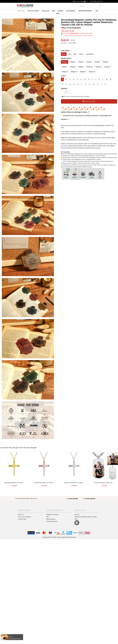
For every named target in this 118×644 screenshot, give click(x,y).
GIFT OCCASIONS (34, 11)
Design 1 (65, 62)
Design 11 (99, 67)
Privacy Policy (22, 519)
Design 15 (83, 72)
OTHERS (61, 11)
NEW (58, 13)
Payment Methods (52, 521)
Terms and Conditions (25, 517)
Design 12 (107, 67)
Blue (75, 54)
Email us (77, 514)
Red (70, 54)
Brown (81, 54)
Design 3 (81, 62)
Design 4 (89, 62)
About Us (21, 514)
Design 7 (65, 67)
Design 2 (73, 62)
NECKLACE (46, 11)
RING (54, 11)
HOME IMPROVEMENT (86, 11)
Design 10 (90, 67)
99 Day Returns (51, 519)
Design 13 (65, 72)
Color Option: (66, 51)
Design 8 (73, 67)
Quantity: (64, 88)
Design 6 (106, 62)
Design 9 (81, 67)
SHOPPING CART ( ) (96, 1)
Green (64, 54)
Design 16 (92, 72)
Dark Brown (90, 54)
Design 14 (74, 72)
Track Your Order (78, 1)
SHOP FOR (22, 11)
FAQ (97, 11)
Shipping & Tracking (52, 514)
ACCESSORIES (71, 11)
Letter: (64, 76)
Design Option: (67, 58)
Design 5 (97, 62)
